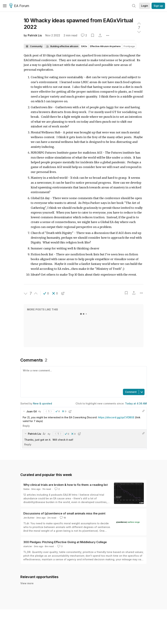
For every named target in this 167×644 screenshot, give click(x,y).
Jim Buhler (29, 518)
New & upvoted (42, 403)
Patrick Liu (35, 35)
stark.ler (28, 546)
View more (27, 583)
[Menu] (5, 6)
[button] (46, 293)
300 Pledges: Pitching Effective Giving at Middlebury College (65, 542)
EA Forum (20, 6)
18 (63, 518)
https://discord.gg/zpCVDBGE (116, 417)
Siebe (26, 489)
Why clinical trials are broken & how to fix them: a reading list (66, 485)
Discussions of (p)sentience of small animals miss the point (64, 513)
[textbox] (83, 377)
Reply (26, 426)
